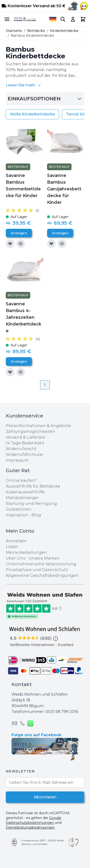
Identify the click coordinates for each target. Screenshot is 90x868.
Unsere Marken (44, 558)
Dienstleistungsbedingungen (30, 827)
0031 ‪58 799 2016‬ (62, 712)
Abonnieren (45, 797)
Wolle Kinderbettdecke (32, 114)
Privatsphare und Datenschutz (37, 570)
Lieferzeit (36, 437)
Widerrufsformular (25, 455)
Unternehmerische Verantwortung (41, 564)
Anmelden (16, 541)
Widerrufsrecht (21, 449)
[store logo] (25, 19)
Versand (14, 437)
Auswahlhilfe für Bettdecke (33, 486)
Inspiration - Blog (23, 515)
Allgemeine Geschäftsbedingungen (42, 576)
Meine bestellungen (26, 552)
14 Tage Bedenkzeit (25, 443)
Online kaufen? (21, 480)
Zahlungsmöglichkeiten (30, 431)
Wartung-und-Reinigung (31, 503)
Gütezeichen (19, 509)
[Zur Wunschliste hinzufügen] (10, 244)
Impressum (17, 460)
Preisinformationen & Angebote (38, 426)
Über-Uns (15, 558)
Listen (12, 547)
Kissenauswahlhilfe (25, 492)
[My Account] (73, 19)
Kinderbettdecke (64, 31)
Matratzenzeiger (22, 498)
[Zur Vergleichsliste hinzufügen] (21, 244)
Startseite (14, 31)
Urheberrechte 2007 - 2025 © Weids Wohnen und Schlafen (42, 842)
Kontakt (22, 684)
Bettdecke (36, 31)
